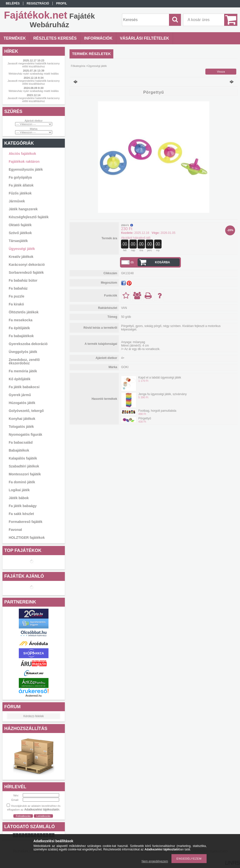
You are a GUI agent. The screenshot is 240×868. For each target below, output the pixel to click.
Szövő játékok (20, 233)
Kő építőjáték (20, 379)
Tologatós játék (21, 427)
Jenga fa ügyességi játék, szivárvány (162, 394)
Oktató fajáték (20, 225)
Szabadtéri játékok (24, 466)
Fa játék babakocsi (24, 387)
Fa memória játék (23, 371)
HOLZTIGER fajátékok (27, 538)
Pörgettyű (145, 418)
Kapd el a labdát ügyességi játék (160, 378)
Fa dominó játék (22, 482)
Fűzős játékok (20, 193)
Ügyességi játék (22, 249)
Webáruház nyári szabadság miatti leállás (34, 74)
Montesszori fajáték (25, 474)
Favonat (15, 530)
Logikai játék (19, 490)
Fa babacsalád (21, 442)
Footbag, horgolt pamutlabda (157, 411)
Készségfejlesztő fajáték (29, 217)
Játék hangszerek (23, 209)
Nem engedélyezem (155, 861)
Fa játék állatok (21, 185)
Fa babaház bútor (23, 280)
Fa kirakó (16, 304)
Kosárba (162, 262)
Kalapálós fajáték (23, 458)
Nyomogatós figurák (25, 434)
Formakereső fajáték (25, 522)
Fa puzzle (16, 296)
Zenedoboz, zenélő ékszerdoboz (24, 361)
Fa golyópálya (20, 177)
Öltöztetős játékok (24, 312)
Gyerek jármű (20, 395)
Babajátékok (19, 450)
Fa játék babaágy (23, 506)
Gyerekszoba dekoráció (28, 344)
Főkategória (78, 66)
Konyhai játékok (22, 419)
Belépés (13, 3)
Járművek (17, 201)
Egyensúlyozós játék (26, 169)
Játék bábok (19, 498)
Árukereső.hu (34, 696)
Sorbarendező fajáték (26, 272)
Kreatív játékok (21, 257)
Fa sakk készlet (21, 514)
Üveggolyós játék (23, 352)
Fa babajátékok (21, 336)
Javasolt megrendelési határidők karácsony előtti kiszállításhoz (34, 65)
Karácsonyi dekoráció (27, 265)
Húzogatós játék (22, 403)
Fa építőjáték (19, 328)
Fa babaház (18, 288)
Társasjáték (18, 241)
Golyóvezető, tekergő (26, 411)
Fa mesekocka (21, 320)
